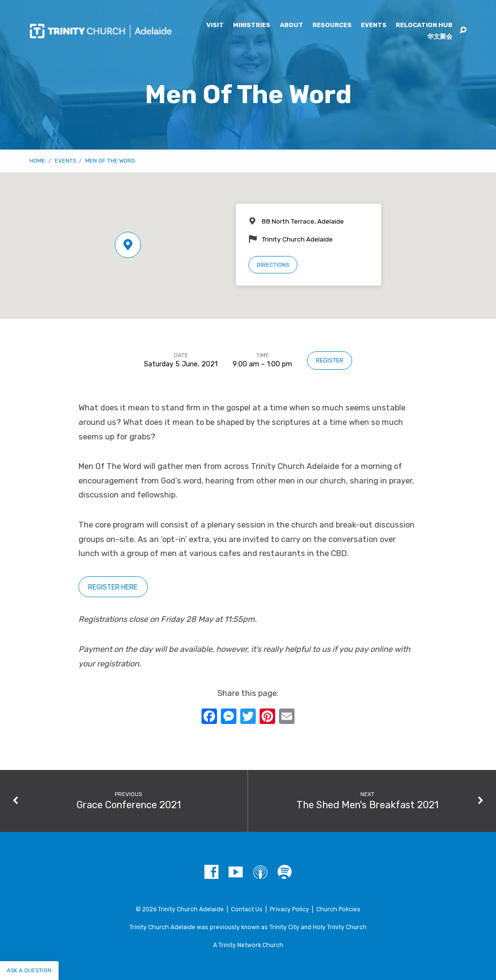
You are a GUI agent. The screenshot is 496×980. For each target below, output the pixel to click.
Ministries (252, 25)
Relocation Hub (424, 25)
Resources (332, 25)
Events (374, 25)
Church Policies (338, 909)
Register (330, 361)
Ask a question (29, 970)
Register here (113, 587)
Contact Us (247, 909)
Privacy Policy (289, 909)
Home (37, 161)
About (292, 25)
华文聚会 (440, 37)
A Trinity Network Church (248, 945)
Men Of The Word (110, 161)
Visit (215, 25)
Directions (273, 265)
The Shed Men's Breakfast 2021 (367, 805)
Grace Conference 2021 (129, 805)
